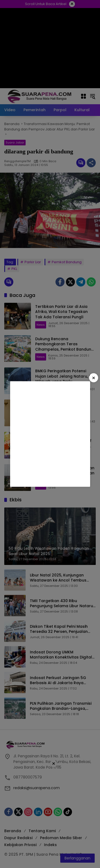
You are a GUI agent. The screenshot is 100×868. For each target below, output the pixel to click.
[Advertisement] (50, 434)
